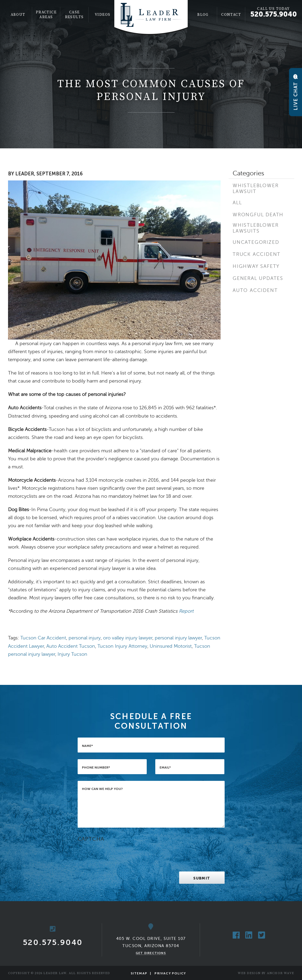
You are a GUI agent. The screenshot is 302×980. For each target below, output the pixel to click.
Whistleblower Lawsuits (256, 228)
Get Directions (151, 953)
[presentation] (118, 854)
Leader (25, 174)
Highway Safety (256, 266)
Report (186, 611)
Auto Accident (255, 290)
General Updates (258, 278)
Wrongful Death (258, 215)
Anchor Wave (280, 973)
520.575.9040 (274, 14)
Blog (203, 15)
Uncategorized (256, 242)
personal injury (85, 638)
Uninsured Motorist (171, 646)
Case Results (74, 15)
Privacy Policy (170, 973)
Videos (103, 15)
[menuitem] (18, 15)
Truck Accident (257, 254)
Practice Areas (46, 15)
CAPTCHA (91, 839)
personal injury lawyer (178, 638)
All (237, 203)
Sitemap (139, 973)
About (18, 15)
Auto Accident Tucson (71, 646)
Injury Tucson (72, 654)
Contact (231, 15)
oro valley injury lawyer (128, 638)
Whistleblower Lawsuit (256, 188)
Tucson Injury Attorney (122, 646)
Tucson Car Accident (43, 638)
